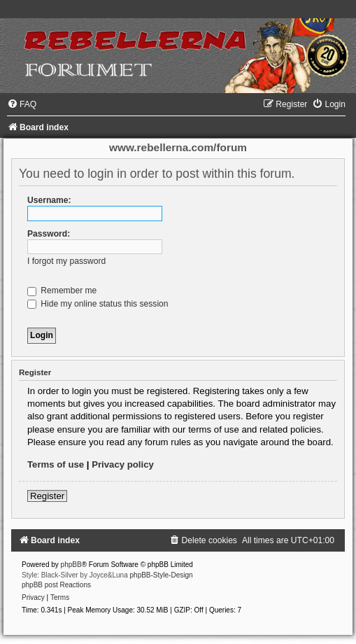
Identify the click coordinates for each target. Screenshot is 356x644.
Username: (49, 200)
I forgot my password (66, 261)
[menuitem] (22, 104)
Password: (49, 234)
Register (47, 496)
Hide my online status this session (98, 304)
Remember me (62, 290)
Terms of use (56, 464)
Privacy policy (123, 464)
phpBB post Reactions (56, 585)
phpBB (71, 565)
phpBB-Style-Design (162, 575)
